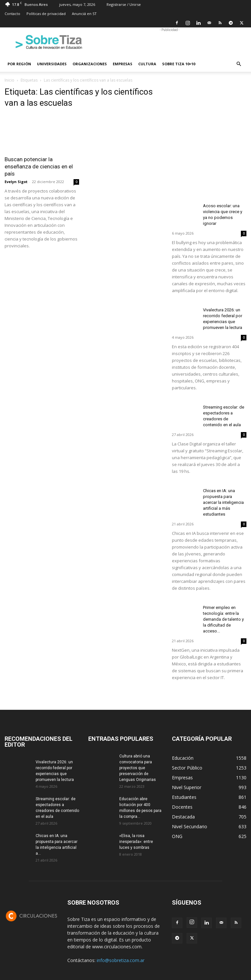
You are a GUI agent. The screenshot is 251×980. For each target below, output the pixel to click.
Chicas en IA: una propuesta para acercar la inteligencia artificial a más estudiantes (223, 502)
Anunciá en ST (84, 14)
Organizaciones (90, 64)
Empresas (123, 64)
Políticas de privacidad (46, 14)
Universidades (52, 64)
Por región (19, 64)
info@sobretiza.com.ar (121, 960)
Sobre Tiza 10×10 (179, 64)
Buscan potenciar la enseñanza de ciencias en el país (39, 166)
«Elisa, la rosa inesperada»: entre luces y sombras (136, 842)
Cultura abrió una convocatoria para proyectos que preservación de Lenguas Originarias (138, 768)
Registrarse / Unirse (124, 4)
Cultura (147, 64)
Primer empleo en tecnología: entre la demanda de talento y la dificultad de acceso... (223, 619)
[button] (239, 64)
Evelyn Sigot (16, 182)
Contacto (12, 14)
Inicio (9, 80)
